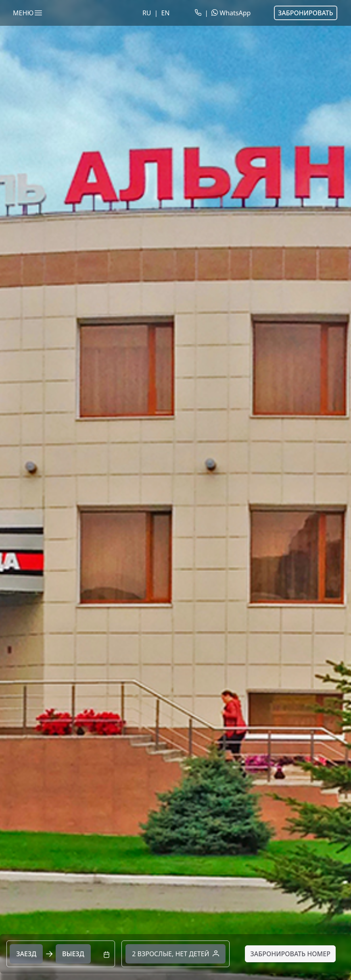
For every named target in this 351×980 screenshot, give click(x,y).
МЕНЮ (28, 13)
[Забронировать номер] (290, 954)
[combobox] (61, 954)
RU (147, 13)
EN (165, 13)
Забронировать (306, 13)
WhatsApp (231, 13)
